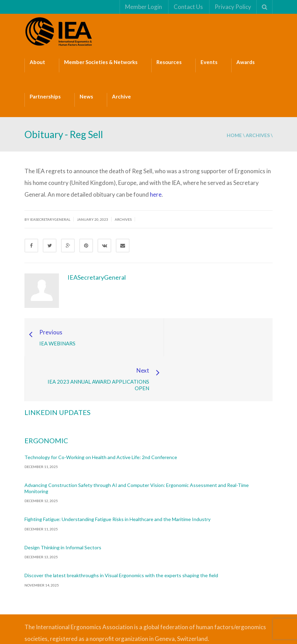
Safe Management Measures (243, 602)
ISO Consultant (45, 614)
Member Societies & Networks (101, 62)
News (86, 96)
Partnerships (45, 96)
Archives (258, 135)
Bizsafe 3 (222, 602)
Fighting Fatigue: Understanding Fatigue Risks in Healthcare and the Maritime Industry (117, 481)
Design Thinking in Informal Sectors (63, 510)
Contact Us (188, 7)
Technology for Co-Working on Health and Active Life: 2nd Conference (101, 419)
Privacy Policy (233, 7)
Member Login (143, 7)
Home (234, 135)
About (37, 62)
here (156, 194)
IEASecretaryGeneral (97, 277)
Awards (245, 62)
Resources (169, 62)
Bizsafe (213, 602)
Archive (121, 96)
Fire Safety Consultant (66, 614)
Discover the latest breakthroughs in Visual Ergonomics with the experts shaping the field (121, 537)
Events (209, 62)
